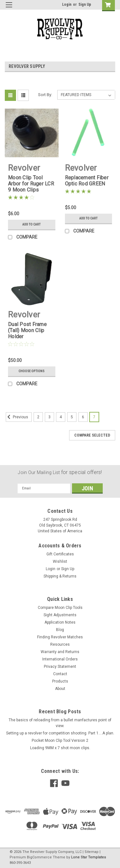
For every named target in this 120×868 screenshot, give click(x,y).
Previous (17, 417)
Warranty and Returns (60, 652)
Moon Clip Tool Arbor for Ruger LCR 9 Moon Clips (31, 184)
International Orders (60, 659)
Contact (60, 674)
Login (67, 4)
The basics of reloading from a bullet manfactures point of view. (60, 723)
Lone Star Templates (88, 857)
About (60, 689)
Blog (60, 630)
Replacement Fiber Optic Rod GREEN (87, 181)
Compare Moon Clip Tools (60, 608)
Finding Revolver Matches (60, 637)
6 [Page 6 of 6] (83, 417)
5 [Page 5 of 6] (72, 417)
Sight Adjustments (60, 615)
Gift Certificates (60, 554)
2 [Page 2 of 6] (38, 417)
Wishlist (60, 561)
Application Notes (60, 622)
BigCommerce (39, 857)
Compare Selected (92, 435)
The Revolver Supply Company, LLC (52, 852)
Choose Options (32, 371)
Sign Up (85, 4)
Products (60, 681)
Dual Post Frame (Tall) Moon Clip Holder (27, 330)
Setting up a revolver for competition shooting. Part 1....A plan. (60, 733)
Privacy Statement (60, 667)
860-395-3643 (20, 863)
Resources (60, 644)
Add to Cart (32, 224)
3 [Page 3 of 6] (49, 417)
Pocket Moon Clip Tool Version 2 (60, 741)
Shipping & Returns (60, 576)
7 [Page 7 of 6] (94, 417)
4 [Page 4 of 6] (61, 417)
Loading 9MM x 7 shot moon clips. (60, 748)
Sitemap (92, 852)
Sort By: (45, 95)
